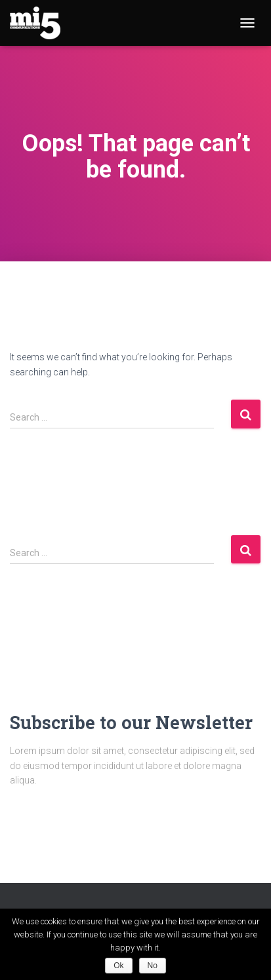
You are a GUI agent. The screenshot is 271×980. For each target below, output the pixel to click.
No (153, 966)
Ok (118, 966)
